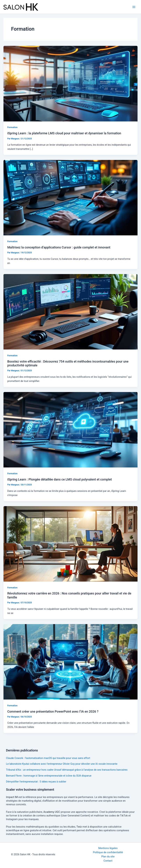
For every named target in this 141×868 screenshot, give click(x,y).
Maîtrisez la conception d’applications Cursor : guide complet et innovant (59, 247)
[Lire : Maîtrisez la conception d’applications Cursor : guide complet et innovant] (70, 198)
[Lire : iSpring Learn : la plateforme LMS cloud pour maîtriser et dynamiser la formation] (70, 83)
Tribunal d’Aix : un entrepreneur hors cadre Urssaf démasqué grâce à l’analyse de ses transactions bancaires (67, 770)
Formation (12, 127)
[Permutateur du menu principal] (134, 7)
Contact (108, 861)
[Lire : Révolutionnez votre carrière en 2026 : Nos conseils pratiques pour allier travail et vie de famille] (70, 544)
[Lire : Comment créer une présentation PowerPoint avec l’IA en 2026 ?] (70, 662)
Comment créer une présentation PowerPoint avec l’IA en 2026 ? (53, 711)
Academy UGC (52, 812)
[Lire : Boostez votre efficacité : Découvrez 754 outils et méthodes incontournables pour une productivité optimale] (70, 312)
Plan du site (108, 857)
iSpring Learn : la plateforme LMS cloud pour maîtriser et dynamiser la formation (64, 133)
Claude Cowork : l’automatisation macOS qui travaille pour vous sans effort (48, 758)
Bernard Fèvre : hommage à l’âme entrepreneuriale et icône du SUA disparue (49, 776)
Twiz (79, 827)
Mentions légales (108, 848)
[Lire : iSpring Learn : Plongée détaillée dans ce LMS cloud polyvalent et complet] (70, 429)
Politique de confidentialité (108, 852)
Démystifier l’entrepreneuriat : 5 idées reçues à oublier (36, 782)
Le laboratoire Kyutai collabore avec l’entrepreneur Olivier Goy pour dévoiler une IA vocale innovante (62, 764)
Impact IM (12, 797)
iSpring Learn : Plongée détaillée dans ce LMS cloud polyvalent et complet (60, 479)
